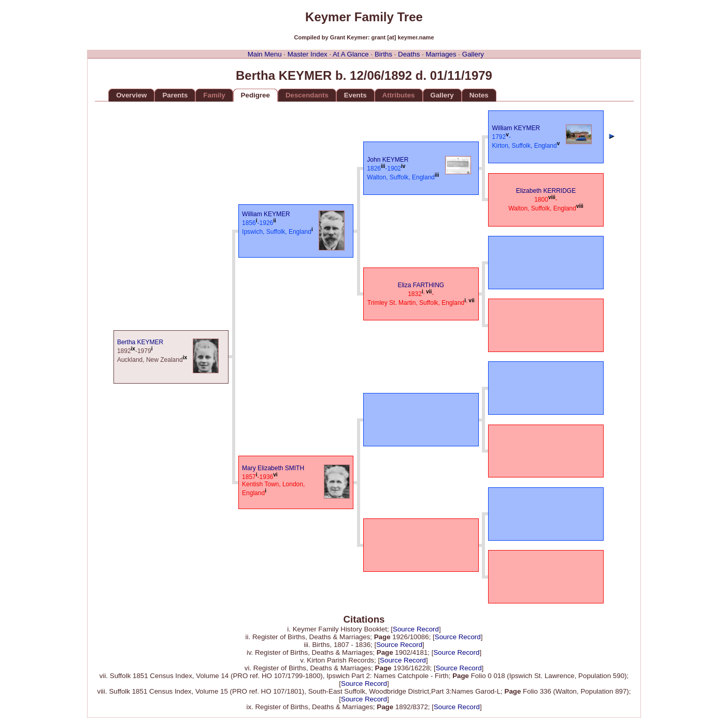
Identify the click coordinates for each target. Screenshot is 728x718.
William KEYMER (266, 214)
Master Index (308, 54)
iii (383, 166)
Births (383, 54)
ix (133, 349)
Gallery (473, 54)
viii (552, 197)
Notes (479, 95)
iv (403, 166)
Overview (131, 95)
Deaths (409, 54)
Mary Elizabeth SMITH (273, 468)
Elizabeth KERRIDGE (546, 191)
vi (275, 475)
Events (355, 95)
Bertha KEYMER (140, 342)
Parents (175, 95)
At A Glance (351, 54)
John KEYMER (388, 160)
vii (429, 292)
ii (275, 221)
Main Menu (265, 54)
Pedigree (255, 95)
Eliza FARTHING (421, 285)
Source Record (416, 629)
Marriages (441, 54)
